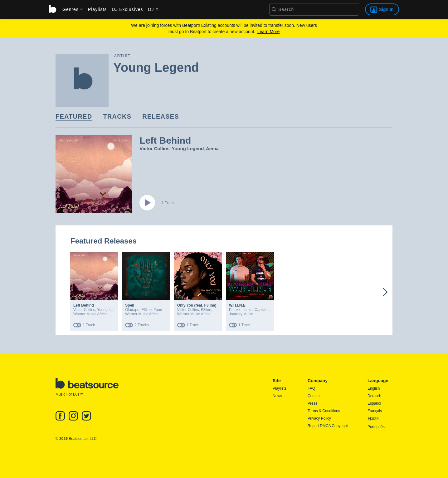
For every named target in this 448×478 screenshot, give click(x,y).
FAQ (311, 388)
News (277, 396)
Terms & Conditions (324, 411)
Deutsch (374, 396)
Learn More (269, 32)
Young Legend (188, 148)
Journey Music (241, 314)
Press (312, 403)
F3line (146, 310)
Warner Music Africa (90, 314)
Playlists (97, 9)
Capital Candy (266, 310)
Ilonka (247, 310)
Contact (314, 396)
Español (374, 403)
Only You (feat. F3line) (197, 305)
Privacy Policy (319, 418)
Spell (130, 305)
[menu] (71, 9)
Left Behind (84, 305)
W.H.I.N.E (237, 305)
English (374, 388)
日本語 (373, 419)
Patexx (235, 310)
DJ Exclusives (127, 9)
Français (375, 411)
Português (376, 427)
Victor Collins (154, 148)
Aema (212, 148)
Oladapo (132, 310)
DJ (153, 9)
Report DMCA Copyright (328, 426)
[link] (74, 117)
